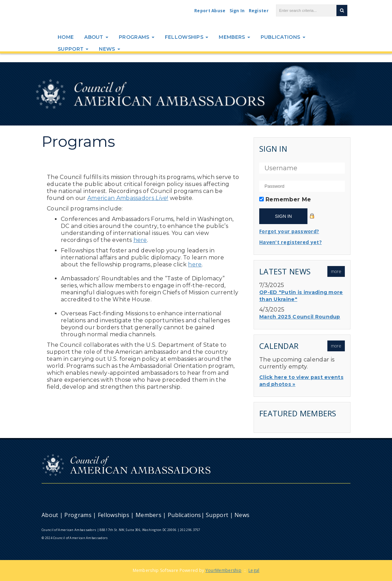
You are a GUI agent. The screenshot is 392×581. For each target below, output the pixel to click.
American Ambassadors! (128, 198)
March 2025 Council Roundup (300, 317)
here (140, 240)
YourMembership (223, 570)
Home (66, 37)
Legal (254, 570)
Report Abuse (210, 11)
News (110, 49)
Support (73, 49)
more (336, 271)
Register (259, 11)
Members (234, 37)
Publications (283, 37)
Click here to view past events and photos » (301, 381)
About (96, 37)
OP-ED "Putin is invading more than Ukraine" (301, 296)
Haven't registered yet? (291, 242)
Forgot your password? (289, 231)
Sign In (237, 11)
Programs (137, 37)
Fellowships (187, 37)
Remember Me (288, 199)
